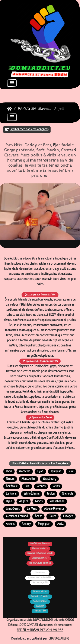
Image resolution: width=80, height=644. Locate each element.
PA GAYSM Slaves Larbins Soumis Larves (35, 109)
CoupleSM (40, 606)
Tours (52, 516)
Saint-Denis (13, 509)
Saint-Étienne (32, 494)
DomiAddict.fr (55, 438)
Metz (60, 524)
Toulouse (56, 472)
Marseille (25, 472)
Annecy (26, 524)
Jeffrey (65, 109)
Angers (24, 501)
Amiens (10, 524)
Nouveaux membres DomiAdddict (40, 578)
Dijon (9, 501)
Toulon (51, 494)
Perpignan (44, 524)
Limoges (68, 516)
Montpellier (28, 479)
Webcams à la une (40, 592)
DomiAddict (9, 109)
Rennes (41, 486)
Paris (9, 472)
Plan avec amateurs (40, 549)
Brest (38, 516)
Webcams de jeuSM (40, 583)
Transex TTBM (40, 611)
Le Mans (32, 509)
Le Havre (11, 494)
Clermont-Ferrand (17, 516)
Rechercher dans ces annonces (27, 129)
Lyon (40, 472)
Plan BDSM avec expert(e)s (40, 563)
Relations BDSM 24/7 (40, 558)
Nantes (10, 479)
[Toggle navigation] (12, 83)
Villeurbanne (57, 501)
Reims (56, 486)
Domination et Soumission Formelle (40, 553)
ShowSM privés (40, 572)
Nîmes (39, 501)
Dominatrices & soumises (40, 596)
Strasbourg (49, 479)
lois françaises (41, 320)
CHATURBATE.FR (59, 639)
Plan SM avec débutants (40, 544)
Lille (27, 486)
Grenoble (68, 494)
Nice (71, 472)
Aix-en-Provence (54, 509)
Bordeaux (12, 486)
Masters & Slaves (40, 601)
